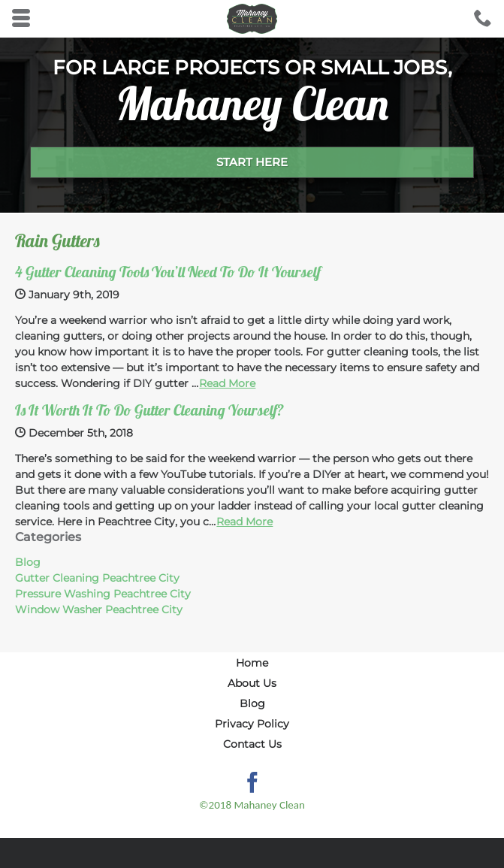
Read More (227, 383)
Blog (28, 562)
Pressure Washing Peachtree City (103, 594)
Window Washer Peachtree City (99, 609)
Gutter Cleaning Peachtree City (97, 578)
